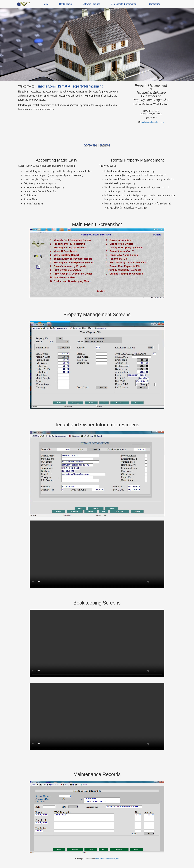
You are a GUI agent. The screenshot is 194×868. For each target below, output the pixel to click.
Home (46, 4)
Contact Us (154, 4)
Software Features (91, 4)
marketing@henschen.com (152, 122)
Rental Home (66, 4)
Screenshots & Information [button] (125, 4)
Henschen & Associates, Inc (107, 859)
